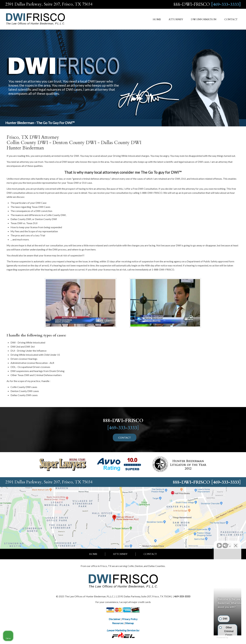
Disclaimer (115, 619)
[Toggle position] (229, 544)
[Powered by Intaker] (219, 637)
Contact (231, 19)
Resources (118, 623)
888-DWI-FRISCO (192, 4)
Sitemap (129, 623)
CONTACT (125, 438)
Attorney (176, 19)
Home (157, 19)
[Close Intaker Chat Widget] (236, 544)
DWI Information (204, 19)
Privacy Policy (130, 619)
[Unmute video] (190, 544)
